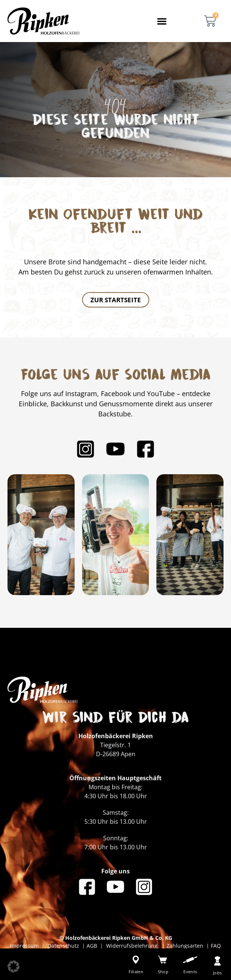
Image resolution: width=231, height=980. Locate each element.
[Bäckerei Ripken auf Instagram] (85, 449)
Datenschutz (65, 946)
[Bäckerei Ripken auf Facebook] (145, 449)
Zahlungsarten (186, 946)
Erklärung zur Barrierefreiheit (119, 954)
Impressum (26, 946)
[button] (162, 21)
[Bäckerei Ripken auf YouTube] (115, 449)
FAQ (215, 946)
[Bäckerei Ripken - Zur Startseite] (43, 21)
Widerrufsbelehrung (133, 946)
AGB (92, 946)
